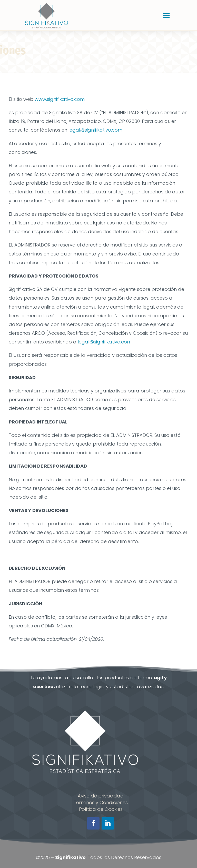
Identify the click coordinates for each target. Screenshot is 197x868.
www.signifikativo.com (60, 99)
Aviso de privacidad (101, 796)
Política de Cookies (101, 809)
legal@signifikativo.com (95, 130)
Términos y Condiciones (101, 802)
